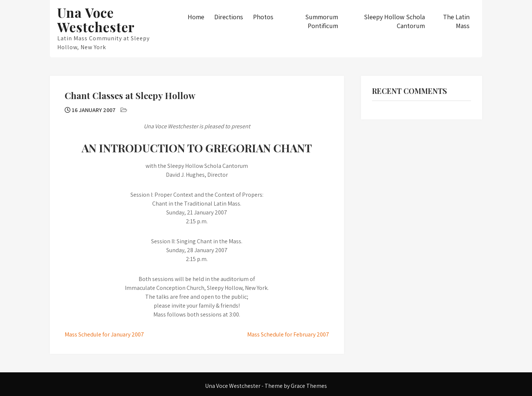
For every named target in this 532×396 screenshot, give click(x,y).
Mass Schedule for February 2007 (288, 334)
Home (196, 17)
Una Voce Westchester (96, 20)
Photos (263, 17)
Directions (229, 17)
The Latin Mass (456, 21)
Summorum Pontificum (322, 21)
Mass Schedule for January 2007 (104, 334)
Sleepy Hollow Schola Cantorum (394, 21)
